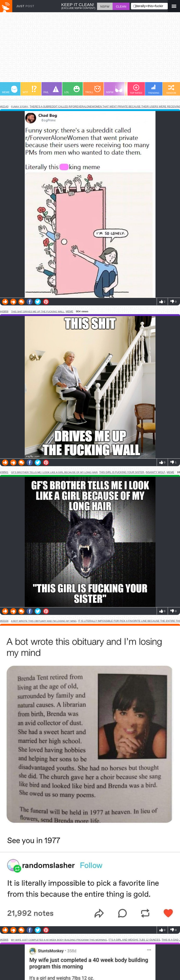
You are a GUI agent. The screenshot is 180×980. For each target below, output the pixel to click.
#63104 (4, 621)
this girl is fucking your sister (122, 472)
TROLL (93, 90)
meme (70, 312)
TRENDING (154, 89)
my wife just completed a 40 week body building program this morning (59, 940)
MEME (10, 90)
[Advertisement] (90, 49)
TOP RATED (136, 89)
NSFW (114, 90)
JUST (25, 6)
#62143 (4, 107)
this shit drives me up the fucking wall (38, 311)
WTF (30, 90)
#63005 (4, 940)
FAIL (51, 90)
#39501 (4, 472)
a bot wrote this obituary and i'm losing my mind (44, 621)
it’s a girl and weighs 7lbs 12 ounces (134, 940)
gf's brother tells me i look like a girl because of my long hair (54, 472)
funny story (20, 106)
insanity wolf (155, 472)
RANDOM (171, 89)
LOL (72, 90)
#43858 (4, 312)
